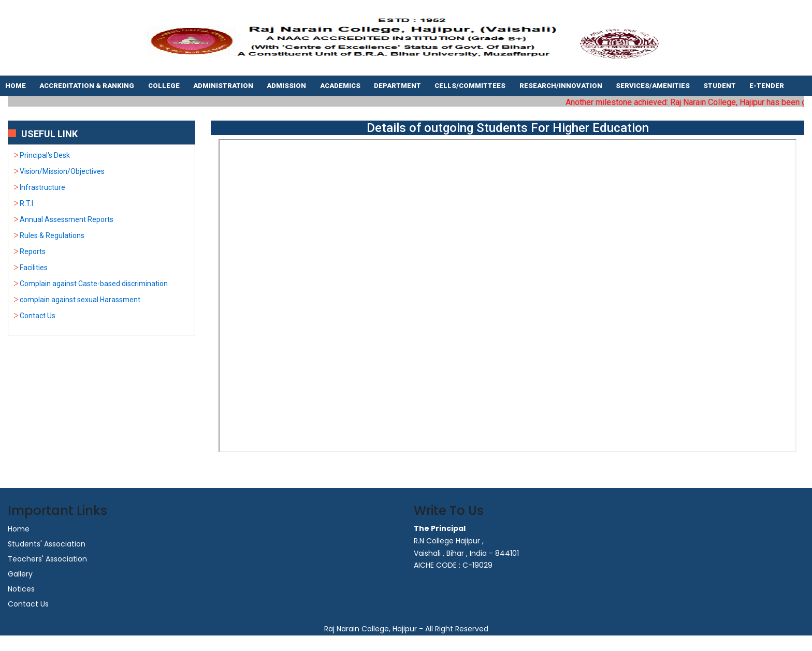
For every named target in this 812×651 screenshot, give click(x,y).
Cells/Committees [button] (471, 86)
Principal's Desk (45, 155)
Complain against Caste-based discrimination (94, 284)
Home (16, 86)
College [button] (165, 86)
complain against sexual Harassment (80, 300)
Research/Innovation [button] (562, 86)
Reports (33, 251)
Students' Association (47, 544)
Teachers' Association (47, 559)
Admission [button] (287, 86)
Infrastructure (42, 187)
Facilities (34, 268)
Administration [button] (224, 86)
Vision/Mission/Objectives (62, 171)
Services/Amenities (654, 86)
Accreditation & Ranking (88, 86)
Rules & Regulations (52, 235)
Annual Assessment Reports (67, 219)
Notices (21, 589)
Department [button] (398, 86)
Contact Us (38, 316)
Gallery (20, 574)
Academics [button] (341, 86)
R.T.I (26, 203)
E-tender (767, 86)
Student (720, 86)
